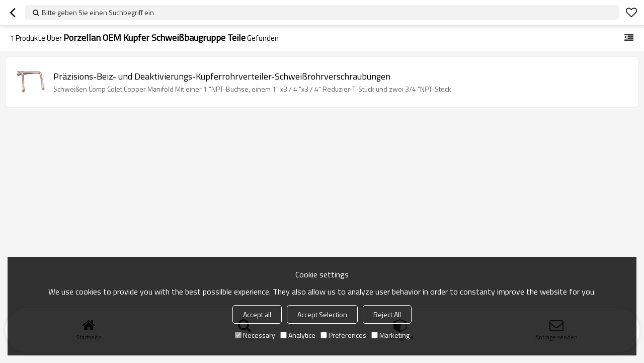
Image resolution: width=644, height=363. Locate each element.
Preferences (343, 335)
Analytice (298, 335)
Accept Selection (322, 314)
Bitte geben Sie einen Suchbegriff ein (98, 12)
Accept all (257, 314)
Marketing (390, 335)
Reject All (387, 314)
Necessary (255, 335)
